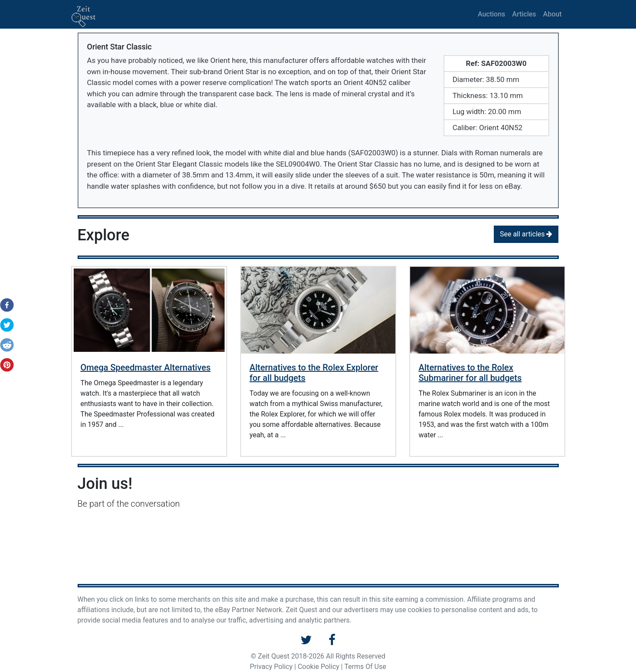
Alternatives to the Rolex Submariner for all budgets (470, 373)
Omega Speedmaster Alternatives (146, 367)
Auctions (491, 14)
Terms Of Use (365, 667)
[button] (4, 305)
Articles (524, 14)
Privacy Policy (271, 667)
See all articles (526, 234)
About (553, 14)
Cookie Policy (319, 667)
